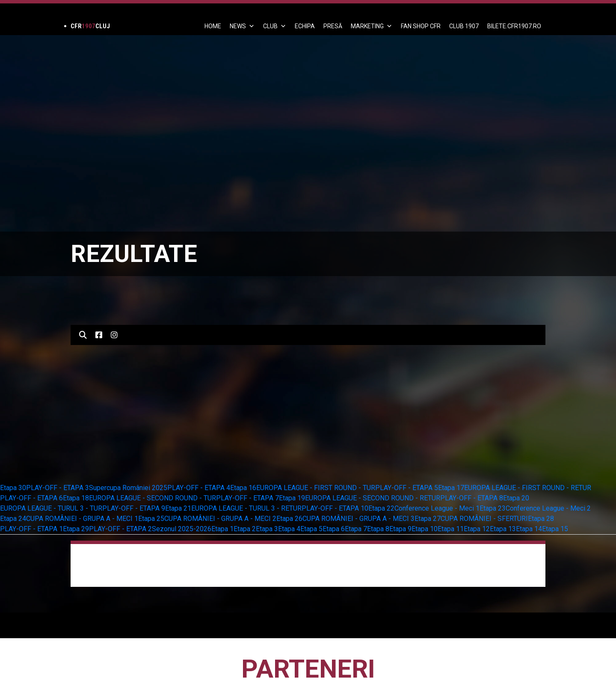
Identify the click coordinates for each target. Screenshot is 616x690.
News (242, 26)
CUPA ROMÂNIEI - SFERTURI (484, 519)
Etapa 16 (243, 488)
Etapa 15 (555, 529)
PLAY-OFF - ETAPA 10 (335, 508)
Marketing (372, 26)
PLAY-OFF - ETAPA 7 (247, 498)
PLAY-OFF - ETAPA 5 (407, 488)
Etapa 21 (178, 508)
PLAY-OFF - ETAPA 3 (58, 488)
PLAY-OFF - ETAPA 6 (31, 498)
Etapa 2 (245, 529)
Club (275, 26)
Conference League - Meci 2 (548, 508)
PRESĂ (333, 26)
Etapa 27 (428, 519)
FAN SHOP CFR (421, 26)
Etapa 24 (13, 519)
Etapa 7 (356, 529)
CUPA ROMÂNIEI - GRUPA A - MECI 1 (82, 519)
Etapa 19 (292, 498)
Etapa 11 (451, 529)
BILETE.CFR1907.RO (514, 26)
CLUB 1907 (464, 26)
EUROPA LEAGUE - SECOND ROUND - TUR (153, 498)
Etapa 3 (267, 529)
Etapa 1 (222, 529)
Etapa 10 (425, 529)
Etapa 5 (311, 529)
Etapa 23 (493, 508)
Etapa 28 (541, 519)
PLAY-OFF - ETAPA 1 (31, 529)
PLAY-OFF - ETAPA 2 (120, 529)
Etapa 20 (516, 498)
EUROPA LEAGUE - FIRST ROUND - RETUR (528, 488)
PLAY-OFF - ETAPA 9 (134, 508)
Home (213, 26)
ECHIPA (305, 26)
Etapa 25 (151, 519)
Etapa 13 (503, 529)
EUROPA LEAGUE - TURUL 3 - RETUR (246, 508)
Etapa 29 (76, 529)
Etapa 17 (451, 488)
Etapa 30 (13, 488)
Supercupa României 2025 (128, 488)
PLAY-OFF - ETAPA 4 (199, 488)
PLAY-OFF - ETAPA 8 (472, 498)
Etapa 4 (289, 529)
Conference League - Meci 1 (437, 508)
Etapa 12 (477, 529)
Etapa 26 (289, 519)
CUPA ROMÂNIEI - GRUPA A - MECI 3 (358, 519)
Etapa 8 (378, 529)
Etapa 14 (529, 529)
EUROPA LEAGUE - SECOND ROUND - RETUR (373, 498)
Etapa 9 (400, 529)
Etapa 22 (381, 508)
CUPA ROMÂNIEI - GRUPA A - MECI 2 (220, 519)
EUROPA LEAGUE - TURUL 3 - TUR (51, 508)
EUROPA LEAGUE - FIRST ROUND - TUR (316, 488)
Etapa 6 (334, 529)
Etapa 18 (76, 498)
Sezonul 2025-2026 (182, 529)
